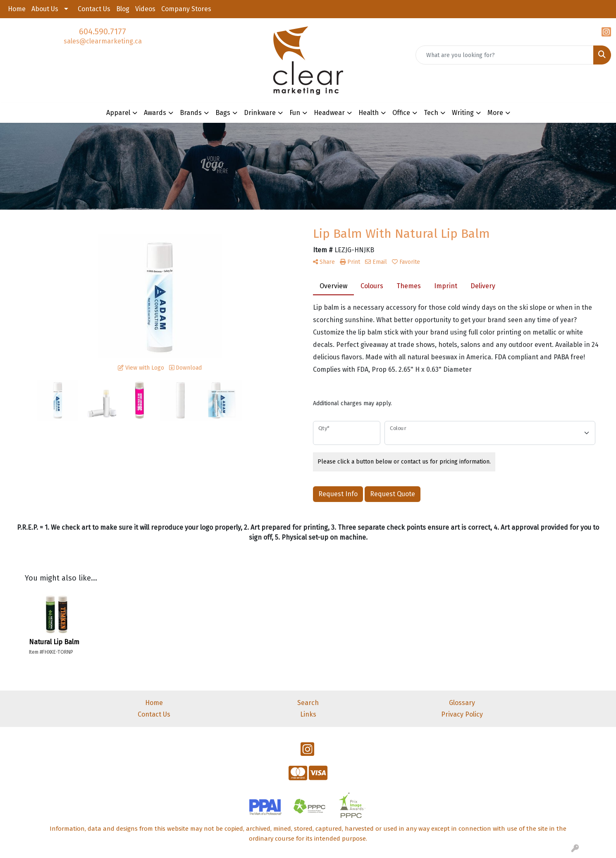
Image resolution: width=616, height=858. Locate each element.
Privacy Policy (462, 714)
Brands (191, 113)
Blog (123, 9)
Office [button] (401, 113)
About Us (45, 9)
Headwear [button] (329, 113)
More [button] (495, 113)
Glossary (462, 703)
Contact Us (94, 9)
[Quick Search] (505, 55)
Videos (145, 9)
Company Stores (186, 9)
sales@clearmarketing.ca (103, 41)
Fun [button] (295, 113)
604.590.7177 (103, 31)
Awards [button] (155, 113)
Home (17, 9)
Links (308, 714)
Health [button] (369, 113)
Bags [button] (223, 113)
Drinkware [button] (260, 113)
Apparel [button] (118, 113)
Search (308, 703)
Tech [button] (431, 113)
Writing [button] (463, 113)
